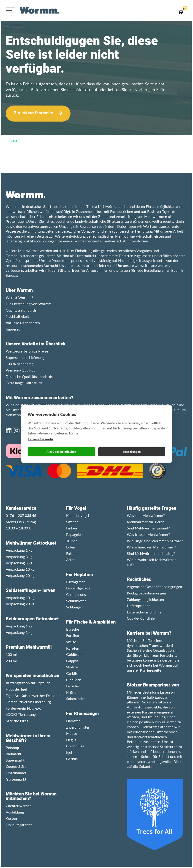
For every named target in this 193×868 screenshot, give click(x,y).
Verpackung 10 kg (20, 569)
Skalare (72, 667)
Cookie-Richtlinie (141, 618)
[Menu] (11, 10)
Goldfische (75, 654)
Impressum (15, 329)
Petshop (12, 747)
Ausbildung (15, 812)
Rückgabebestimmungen (146, 593)
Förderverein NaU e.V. (23, 708)
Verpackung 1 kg (19, 550)
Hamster (73, 721)
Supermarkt (15, 760)
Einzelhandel (16, 773)
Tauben (72, 541)
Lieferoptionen (139, 606)
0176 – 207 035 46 (21, 515)
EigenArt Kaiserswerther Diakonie (33, 696)
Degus (71, 740)
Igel (69, 752)
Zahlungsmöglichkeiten (145, 599)
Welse (71, 642)
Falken (71, 553)
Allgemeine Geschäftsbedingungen (154, 587)
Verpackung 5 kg (19, 563)
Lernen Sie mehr (41, 439)
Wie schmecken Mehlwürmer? (151, 547)
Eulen (71, 547)
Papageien (74, 534)
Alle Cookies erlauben (61, 452)
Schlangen (74, 607)
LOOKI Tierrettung (21, 714)
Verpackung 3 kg (19, 557)
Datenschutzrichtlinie (144, 612)
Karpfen (73, 648)
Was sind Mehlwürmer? (146, 515)
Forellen (73, 635)
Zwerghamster (78, 727)
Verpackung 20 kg (20, 575)
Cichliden (74, 680)
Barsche (73, 629)
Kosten (11, 818)
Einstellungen (132, 452)
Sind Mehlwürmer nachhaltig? (151, 553)
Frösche (72, 686)
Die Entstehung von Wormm (29, 304)
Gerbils (72, 673)
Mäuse (72, 733)
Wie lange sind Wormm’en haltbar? (155, 541)
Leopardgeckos (78, 588)
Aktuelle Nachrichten (23, 323)
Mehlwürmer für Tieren (146, 522)
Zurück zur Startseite (34, 113)
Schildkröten (76, 601)
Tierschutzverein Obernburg (28, 702)
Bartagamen (76, 582)
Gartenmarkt (16, 779)
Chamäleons (76, 594)
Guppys (72, 661)
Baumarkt (14, 754)
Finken (72, 528)
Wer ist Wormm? (19, 297)
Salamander (76, 698)
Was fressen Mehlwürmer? (148, 534)
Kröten (72, 692)
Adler (71, 560)
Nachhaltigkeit (17, 316)
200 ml (11, 661)
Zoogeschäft (16, 766)
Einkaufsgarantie (19, 825)
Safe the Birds (17, 721)
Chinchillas (75, 746)
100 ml (11, 654)
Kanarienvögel (78, 515)
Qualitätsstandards (21, 310)
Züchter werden (19, 806)
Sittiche (72, 522)
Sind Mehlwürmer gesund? (148, 528)
